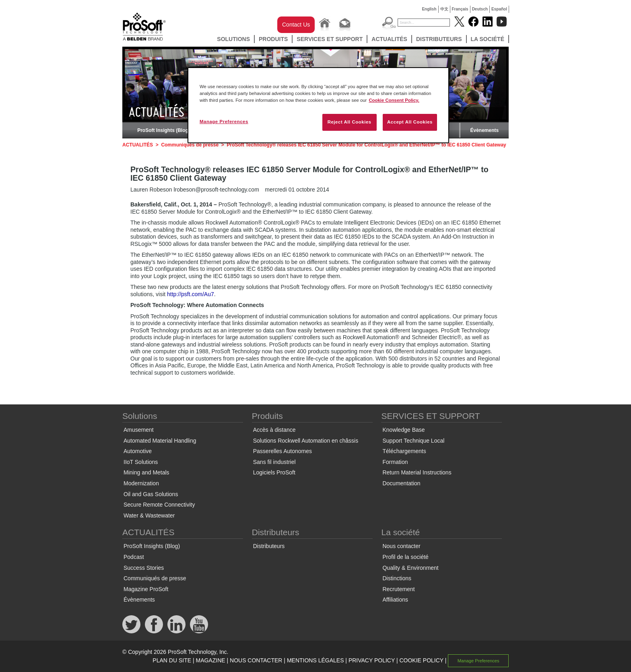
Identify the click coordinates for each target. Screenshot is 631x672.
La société (488, 39)
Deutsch (480, 9)
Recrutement (398, 589)
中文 (444, 9)
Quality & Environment (410, 568)
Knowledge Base (403, 430)
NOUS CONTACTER (256, 660)
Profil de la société (405, 557)
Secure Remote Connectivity (159, 505)
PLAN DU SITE (172, 660)
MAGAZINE (210, 660)
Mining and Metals (146, 472)
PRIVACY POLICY (372, 660)
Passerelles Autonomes (283, 451)
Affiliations (395, 600)
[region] (318, 105)
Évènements (484, 130)
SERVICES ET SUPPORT (330, 39)
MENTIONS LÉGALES (315, 660)
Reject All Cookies (350, 122)
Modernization (141, 483)
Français (460, 9)
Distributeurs (439, 39)
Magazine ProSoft (146, 589)
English (429, 9)
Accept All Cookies (410, 122)
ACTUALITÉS (389, 39)
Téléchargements (404, 451)
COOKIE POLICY (421, 660)
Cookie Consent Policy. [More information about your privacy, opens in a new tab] (394, 100)
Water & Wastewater (149, 515)
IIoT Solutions (141, 462)
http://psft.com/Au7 (191, 294)
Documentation (401, 483)
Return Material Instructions (417, 472)
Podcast (134, 557)
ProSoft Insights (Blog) (164, 130)
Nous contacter (401, 546)
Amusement (139, 430)
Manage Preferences (478, 661)
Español (499, 9)
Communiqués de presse (190, 145)
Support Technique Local (413, 441)
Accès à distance (274, 430)
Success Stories (144, 568)
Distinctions (397, 578)
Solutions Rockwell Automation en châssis (306, 441)
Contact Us (296, 25)
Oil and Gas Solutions (151, 494)
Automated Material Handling (160, 441)
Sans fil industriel (274, 462)
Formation (395, 462)
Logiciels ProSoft (274, 472)
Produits (273, 39)
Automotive (138, 451)
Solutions (233, 39)
